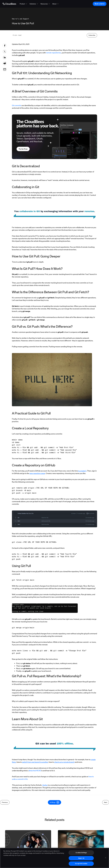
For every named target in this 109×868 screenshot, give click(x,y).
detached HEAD (35, 818)
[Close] (106, 858)
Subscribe (92, 82)
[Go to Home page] (9, 4)
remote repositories (53, 100)
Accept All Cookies (81, 864)
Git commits (17, 152)
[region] (54, 858)
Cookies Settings (81, 853)
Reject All (81, 858)
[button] (24, 4)
